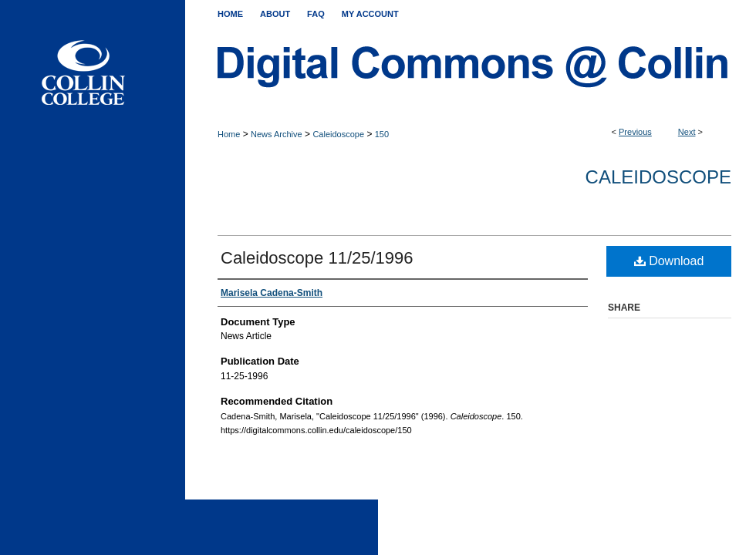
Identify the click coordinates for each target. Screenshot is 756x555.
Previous (635, 132)
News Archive (277, 134)
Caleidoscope (338, 134)
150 (382, 134)
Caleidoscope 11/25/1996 (317, 258)
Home (229, 134)
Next (687, 132)
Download (669, 261)
